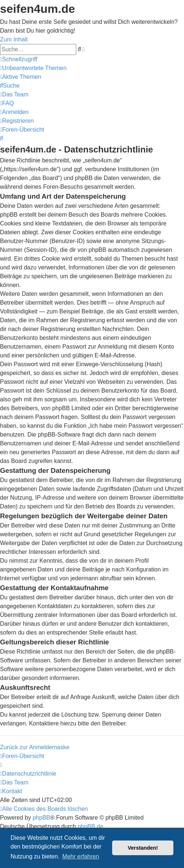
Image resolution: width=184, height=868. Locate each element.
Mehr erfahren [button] (81, 856)
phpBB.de (91, 826)
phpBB (41, 818)
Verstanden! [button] (143, 848)
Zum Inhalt (14, 39)
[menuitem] (33, 68)
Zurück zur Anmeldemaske (35, 747)
